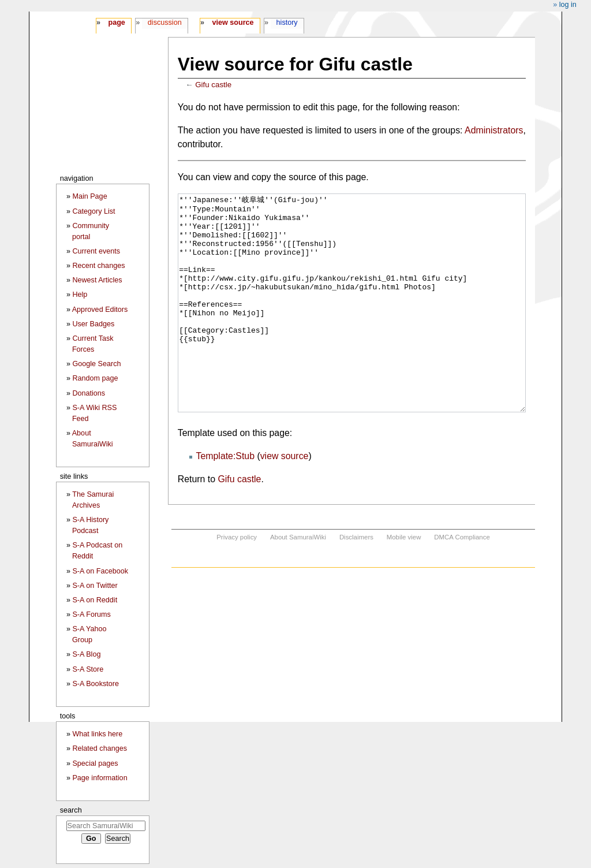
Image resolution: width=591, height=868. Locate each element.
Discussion (165, 23)
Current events (96, 251)
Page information (100, 778)
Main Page (89, 196)
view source (285, 499)
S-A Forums (91, 614)
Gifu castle (213, 85)
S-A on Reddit (95, 600)
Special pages (95, 763)
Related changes (100, 748)
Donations (89, 393)
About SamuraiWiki (298, 580)
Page (116, 23)
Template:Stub (225, 499)
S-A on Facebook (100, 571)
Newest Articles (97, 280)
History (287, 23)
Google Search (96, 364)
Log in (568, 5)
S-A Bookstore (96, 684)
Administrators (494, 130)
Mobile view (404, 580)
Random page (95, 378)
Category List (93, 211)
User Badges (93, 324)
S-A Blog (86, 654)
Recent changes (98, 266)
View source (233, 23)
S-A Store (88, 669)
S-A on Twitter (95, 586)
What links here (97, 734)
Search (71, 810)
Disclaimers (356, 580)
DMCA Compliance (462, 580)
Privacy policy (237, 580)
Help (80, 295)
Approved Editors (100, 310)
